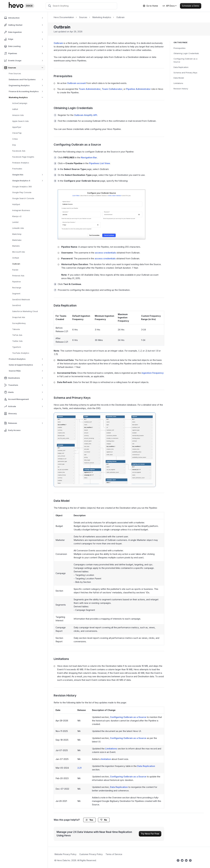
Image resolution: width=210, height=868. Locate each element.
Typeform (17, 347)
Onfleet (16, 258)
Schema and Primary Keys (185, 73)
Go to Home (150, 6)
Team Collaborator (112, 89)
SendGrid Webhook (21, 299)
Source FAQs (27, 371)
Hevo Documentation (64, 17)
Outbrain (16, 264)
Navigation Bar (89, 157)
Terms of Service (114, 854)
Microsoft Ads (19, 252)
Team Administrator (90, 89)
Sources (83, 17)
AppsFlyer (17, 127)
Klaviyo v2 (17, 216)
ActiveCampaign (20, 103)
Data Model (179, 78)
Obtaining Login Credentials (186, 53)
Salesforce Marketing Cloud (25, 311)
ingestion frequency (153, 373)
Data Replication (181, 67)
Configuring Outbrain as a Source (185, 60)
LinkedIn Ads (18, 228)
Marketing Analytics (27, 97)
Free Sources (15, 73)
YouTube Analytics (21, 353)
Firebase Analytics (21, 163)
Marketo (16, 246)
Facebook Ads (19, 151)
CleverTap (17, 133)
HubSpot (16, 204)
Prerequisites (180, 48)
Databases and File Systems (27, 79)
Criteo (15, 139)
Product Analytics (27, 359)
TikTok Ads (17, 335)
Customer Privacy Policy (91, 854)
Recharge (17, 288)
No (104, 820)
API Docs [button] (169, 6)
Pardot (15, 270)
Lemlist (15, 222)
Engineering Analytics (27, 85)
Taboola (16, 329)
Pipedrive (16, 282)
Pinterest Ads (18, 276)
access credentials (105, 253)
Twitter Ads (17, 341)
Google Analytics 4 (29, 181)
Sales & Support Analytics (27, 365)
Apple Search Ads (20, 121)
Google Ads (29, 175)
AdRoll (15, 109)
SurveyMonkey (19, 323)
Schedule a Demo (191, 6)
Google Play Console (22, 192)
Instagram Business (21, 210)
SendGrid (16, 305)
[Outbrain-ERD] (105, 450)
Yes (89, 820)
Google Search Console (23, 198)
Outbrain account (76, 83)
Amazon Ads (18, 115)
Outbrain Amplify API (86, 115)
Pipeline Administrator (138, 89)
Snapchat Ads (19, 317)
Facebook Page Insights (23, 157)
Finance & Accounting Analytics (27, 91)
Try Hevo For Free (150, 834)
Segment (16, 294)
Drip (14, 145)
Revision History (181, 89)
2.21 (79, 768)
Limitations (178, 83)
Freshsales (17, 169)
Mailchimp (17, 234)
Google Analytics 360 (22, 187)
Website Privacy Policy (65, 854)
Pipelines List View (100, 163)
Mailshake (17, 240)
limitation (106, 759)
